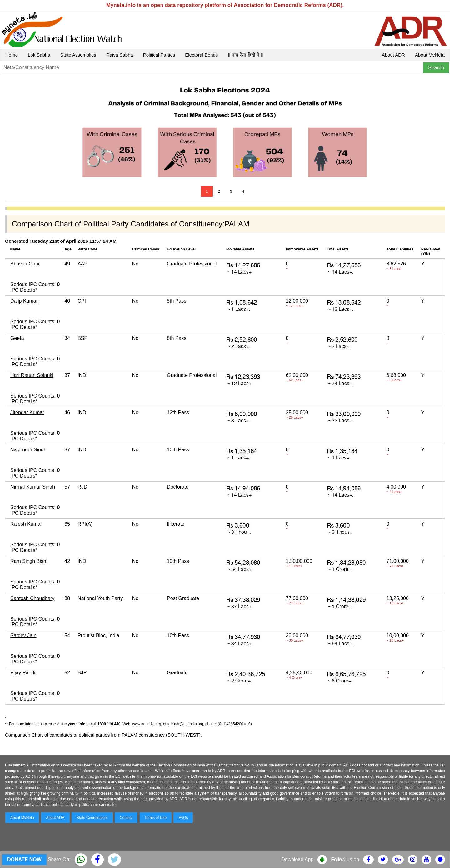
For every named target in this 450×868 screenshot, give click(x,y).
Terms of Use (156, 818)
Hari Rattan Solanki (32, 375)
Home (12, 55)
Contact (126, 818)
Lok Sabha (39, 55)
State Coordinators (92, 818)
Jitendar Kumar (27, 412)
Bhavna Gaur (25, 264)
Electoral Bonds (201, 55)
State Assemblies (78, 55)
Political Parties (159, 55)
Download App (297, 859)
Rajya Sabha (120, 55)
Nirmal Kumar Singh (33, 487)
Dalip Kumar (24, 301)
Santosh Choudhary (32, 598)
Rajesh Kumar (26, 524)
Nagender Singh (28, 450)
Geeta (17, 338)
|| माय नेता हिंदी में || (245, 55)
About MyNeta (430, 55)
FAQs (183, 818)
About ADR (393, 55)
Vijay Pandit (23, 673)
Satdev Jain (23, 635)
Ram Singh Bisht (29, 561)
